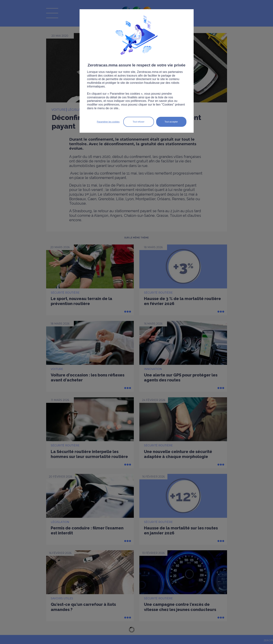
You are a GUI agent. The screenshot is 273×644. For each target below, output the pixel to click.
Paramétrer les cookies (108, 122)
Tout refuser (139, 122)
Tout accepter (171, 122)
